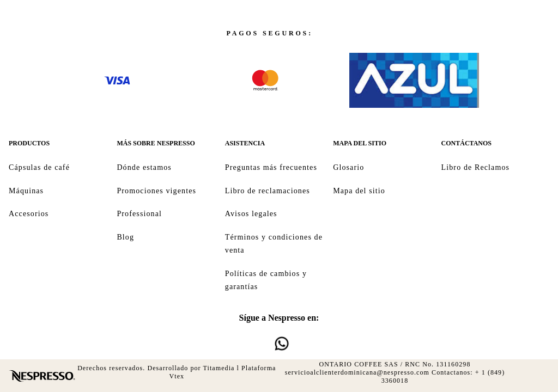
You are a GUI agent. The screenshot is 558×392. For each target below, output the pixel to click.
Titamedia (219, 368)
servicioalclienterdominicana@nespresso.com (357, 372)
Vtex (177, 376)
